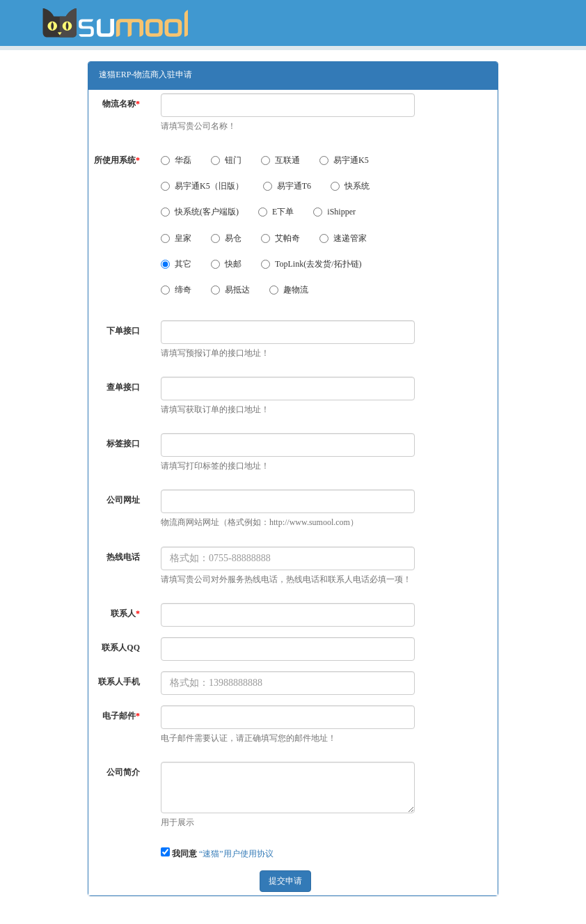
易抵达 (230, 290)
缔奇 (176, 290)
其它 (176, 264)
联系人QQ (121, 648)
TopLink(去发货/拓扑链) (311, 264)
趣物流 (289, 290)
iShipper (334, 212)
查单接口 (123, 387)
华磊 (176, 160)
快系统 (350, 186)
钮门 (226, 160)
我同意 (184, 854)
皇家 (176, 238)
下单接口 (123, 331)
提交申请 (285, 881)
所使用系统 (117, 160)
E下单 (276, 212)
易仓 (226, 238)
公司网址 (123, 500)
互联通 (280, 160)
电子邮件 (121, 716)
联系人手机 (119, 682)
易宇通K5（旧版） (202, 186)
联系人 (125, 613)
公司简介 (123, 772)
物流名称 (121, 104)
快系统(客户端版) (200, 212)
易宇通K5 (344, 160)
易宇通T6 (287, 186)
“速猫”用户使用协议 (236, 854)
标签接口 (123, 444)
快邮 (226, 264)
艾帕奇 (280, 238)
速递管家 (343, 238)
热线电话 (123, 557)
